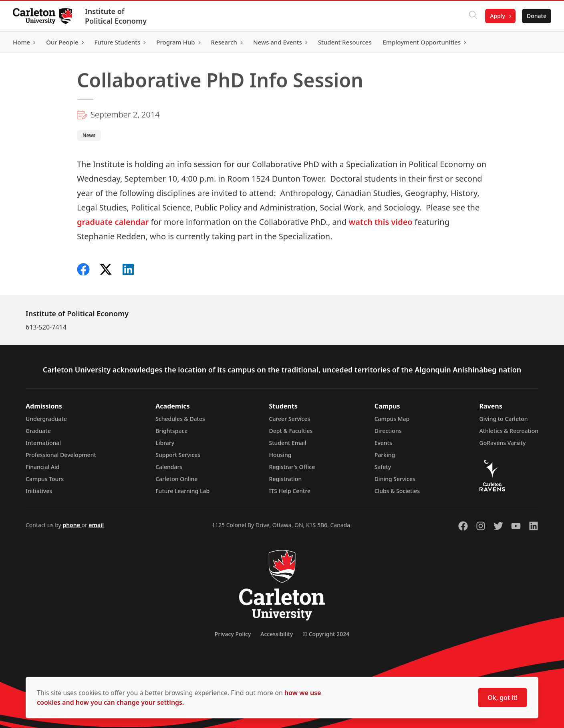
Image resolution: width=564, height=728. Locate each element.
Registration (286, 479)
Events (383, 443)
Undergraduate (46, 419)
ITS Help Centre (290, 491)
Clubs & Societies (397, 491)
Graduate (38, 431)
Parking (385, 455)
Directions (388, 431)
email (96, 525)
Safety (383, 467)
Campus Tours (45, 479)
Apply (498, 16)
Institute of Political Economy (116, 16)
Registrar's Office (292, 467)
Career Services (290, 419)
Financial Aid (42, 467)
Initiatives (39, 491)
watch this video (381, 222)
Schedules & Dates (180, 419)
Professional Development (61, 455)
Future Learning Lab (182, 491)
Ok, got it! (503, 698)
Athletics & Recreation (509, 431)
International (43, 443)
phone (72, 525)
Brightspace (171, 431)
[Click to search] (473, 16)
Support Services (178, 455)
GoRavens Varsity (503, 443)
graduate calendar (113, 222)
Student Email (288, 443)
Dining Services (395, 479)
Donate (537, 16)
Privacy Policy (233, 634)
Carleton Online (176, 479)
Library (165, 443)
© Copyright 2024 (326, 634)
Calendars (169, 467)
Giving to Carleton (504, 419)
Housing (280, 455)
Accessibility (277, 634)
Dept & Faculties (291, 431)
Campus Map (392, 419)
